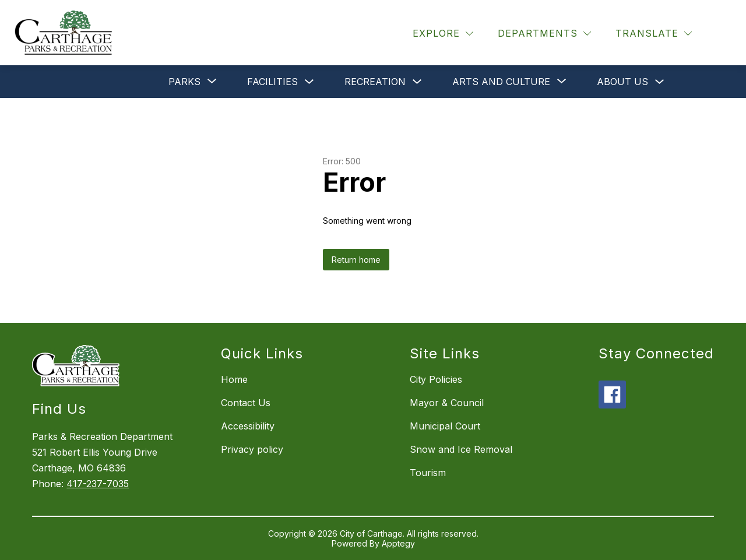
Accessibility (248, 426)
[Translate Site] (654, 34)
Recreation (375, 82)
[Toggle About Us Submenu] (660, 82)
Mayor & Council (447, 403)
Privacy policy (252, 449)
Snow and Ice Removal (461, 449)
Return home (356, 260)
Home (234, 379)
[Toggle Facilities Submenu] (309, 82)
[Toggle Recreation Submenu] (417, 82)
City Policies (436, 379)
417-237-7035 (98, 484)
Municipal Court (445, 426)
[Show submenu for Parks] (184, 82)
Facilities (272, 82)
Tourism (428, 473)
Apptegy (398, 543)
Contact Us (246, 403)
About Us (622, 82)
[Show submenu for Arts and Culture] (501, 82)
